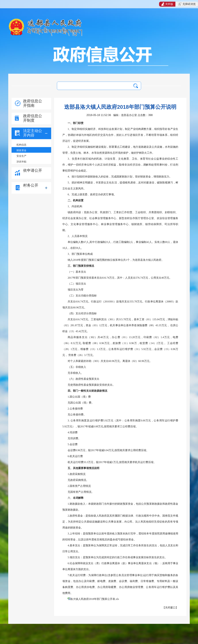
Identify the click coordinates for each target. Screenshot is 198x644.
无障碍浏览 (187, 4)
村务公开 (31, 185)
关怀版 (167, 4)
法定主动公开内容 (33, 133)
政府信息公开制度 (33, 118)
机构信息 (21, 145)
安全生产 (21, 156)
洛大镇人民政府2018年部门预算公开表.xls (95, 599)
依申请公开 (33, 170)
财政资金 (21, 150)
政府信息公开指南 (33, 103)
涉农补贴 (21, 162)
